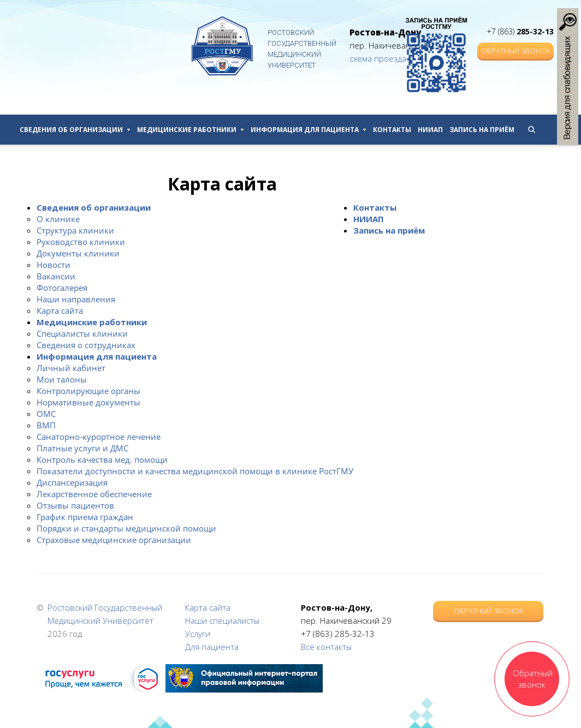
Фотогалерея (62, 288)
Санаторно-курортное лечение (99, 437)
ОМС (46, 414)
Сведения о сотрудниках (86, 345)
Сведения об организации (75, 130)
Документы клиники (78, 253)
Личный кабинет (71, 368)
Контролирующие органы (88, 391)
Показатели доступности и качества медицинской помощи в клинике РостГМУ (195, 471)
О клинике (58, 219)
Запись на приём (482, 130)
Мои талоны (62, 379)
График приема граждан (85, 517)
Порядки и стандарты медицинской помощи (126, 528)
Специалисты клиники (82, 333)
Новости (54, 265)
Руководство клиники (81, 242)
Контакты (392, 130)
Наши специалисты (222, 620)
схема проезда (378, 58)
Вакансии (56, 276)
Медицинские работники (191, 130)
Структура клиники (75, 230)
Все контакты (326, 647)
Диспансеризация (72, 482)
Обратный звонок (516, 51)
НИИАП (430, 130)
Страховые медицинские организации (114, 540)
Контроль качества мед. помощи (102, 460)
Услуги (198, 634)
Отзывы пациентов (75, 505)
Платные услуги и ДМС (82, 448)
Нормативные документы (88, 402)
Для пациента (212, 647)
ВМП (46, 425)
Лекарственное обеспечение (94, 494)
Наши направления (76, 299)
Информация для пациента (309, 130)
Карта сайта (60, 311)
